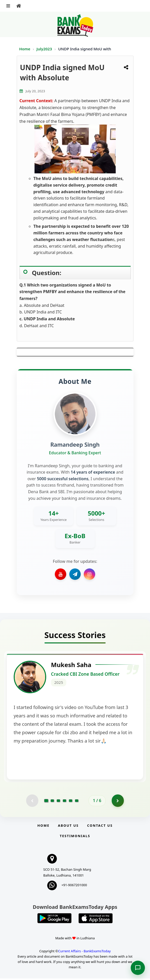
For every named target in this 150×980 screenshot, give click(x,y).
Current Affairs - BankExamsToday (84, 953)
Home (25, 49)
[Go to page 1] (46, 802)
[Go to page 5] (71, 802)
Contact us (100, 827)
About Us (68, 827)
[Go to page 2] (52, 802)
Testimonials (75, 837)
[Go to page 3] (58, 802)
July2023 (45, 49)
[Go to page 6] (77, 802)
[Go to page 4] (64, 802)
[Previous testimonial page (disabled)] (32, 802)
